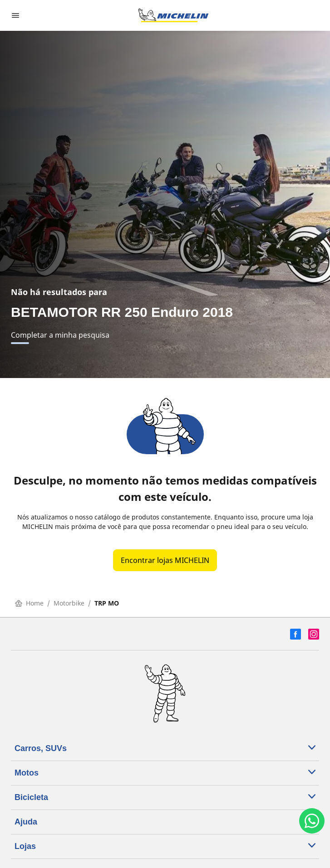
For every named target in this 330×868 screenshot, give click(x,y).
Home (29, 603)
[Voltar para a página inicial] (173, 15)
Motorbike (69, 603)
